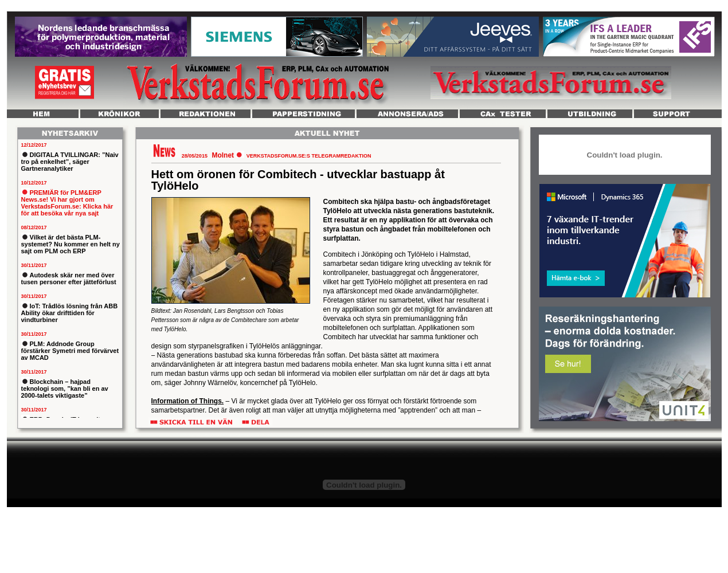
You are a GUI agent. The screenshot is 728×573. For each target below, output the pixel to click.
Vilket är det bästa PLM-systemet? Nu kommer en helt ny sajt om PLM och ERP (71, 244)
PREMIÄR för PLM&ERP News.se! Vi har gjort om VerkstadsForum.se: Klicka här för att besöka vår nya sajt (67, 203)
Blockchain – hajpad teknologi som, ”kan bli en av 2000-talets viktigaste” (65, 388)
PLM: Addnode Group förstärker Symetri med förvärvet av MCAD (70, 351)
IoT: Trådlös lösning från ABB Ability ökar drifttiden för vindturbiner (70, 313)
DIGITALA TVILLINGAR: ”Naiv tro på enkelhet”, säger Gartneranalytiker (70, 162)
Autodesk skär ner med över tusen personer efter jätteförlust (69, 278)
